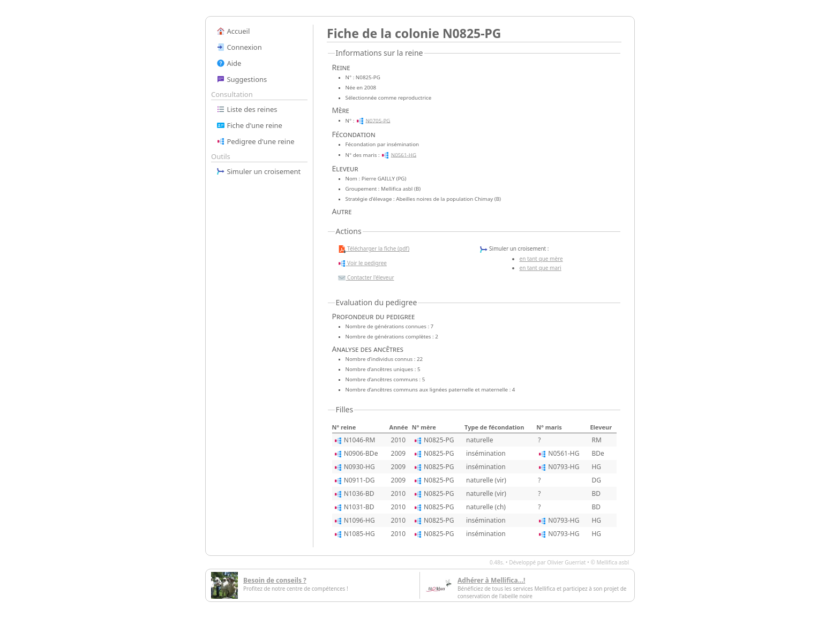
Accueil (233, 31)
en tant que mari (541, 268)
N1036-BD (359, 493)
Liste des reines (247, 109)
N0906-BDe (361, 453)
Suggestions (242, 79)
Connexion (239, 47)
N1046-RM (360, 440)
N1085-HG (359, 534)
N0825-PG (439, 440)
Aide (229, 63)
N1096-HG (359, 520)
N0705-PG (378, 120)
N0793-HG (564, 467)
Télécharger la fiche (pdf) (374, 249)
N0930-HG (359, 467)
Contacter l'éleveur (366, 278)
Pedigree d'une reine (256, 141)
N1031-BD (359, 507)
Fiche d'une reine (249, 125)
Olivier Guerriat (566, 562)
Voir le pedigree (362, 263)
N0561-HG (404, 154)
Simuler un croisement (258, 171)
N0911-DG (359, 480)
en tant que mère (541, 259)
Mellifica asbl (613, 562)
